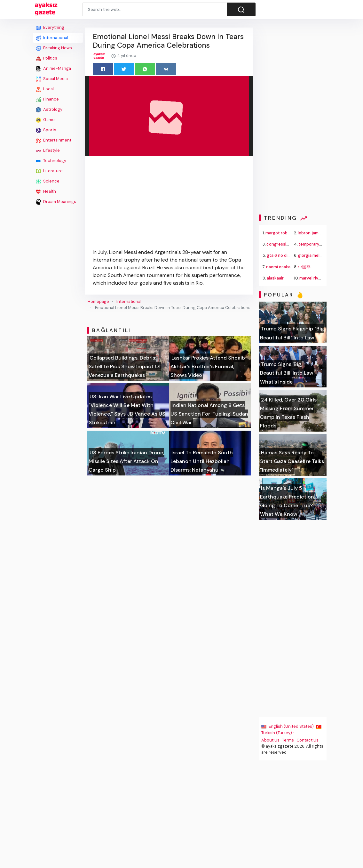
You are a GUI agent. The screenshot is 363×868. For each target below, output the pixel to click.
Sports (46, 130)
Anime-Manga (53, 69)
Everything (50, 28)
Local (45, 89)
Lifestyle (48, 150)
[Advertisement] (58, 303)
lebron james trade (316, 233)
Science (48, 181)
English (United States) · (289, 726)
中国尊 (304, 267)
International (52, 38)
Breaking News (54, 48)
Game (45, 120)
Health (46, 191)
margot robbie (280, 233)
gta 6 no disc (280, 255)
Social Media (52, 79)
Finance (47, 99)
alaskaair (276, 278)
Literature (49, 171)
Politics (47, 58)
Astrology (49, 110)
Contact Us (308, 740)
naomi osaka (279, 267)
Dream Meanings (56, 202)
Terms (288, 740)
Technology (51, 161)
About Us (271, 740)
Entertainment (54, 140)
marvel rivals (312, 278)
